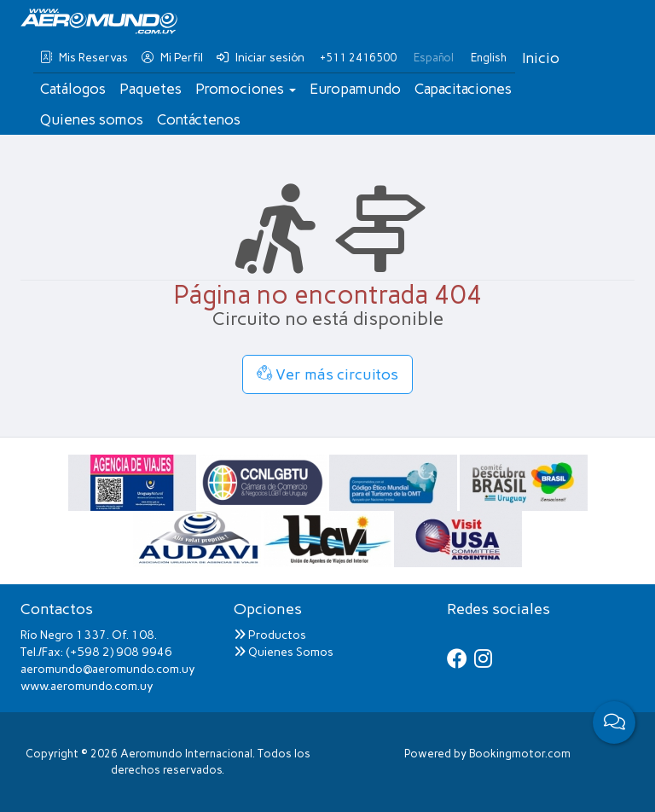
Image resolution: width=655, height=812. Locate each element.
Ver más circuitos (327, 374)
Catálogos (73, 89)
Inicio (541, 58)
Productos (270, 635)
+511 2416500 (358, 58)
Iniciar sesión (261, 58)
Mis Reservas (84, 58)
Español (434, 58)
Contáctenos (199, 119)
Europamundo (355, 89)
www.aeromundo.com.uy (87, 686)
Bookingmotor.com (520, 754)
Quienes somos (92, 119)
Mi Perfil (172, 58)
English (489, 58)
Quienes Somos (284, 652)
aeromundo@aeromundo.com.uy (108, 669)
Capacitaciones (463, 89)
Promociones (246, 89)
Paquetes (151, 89)
